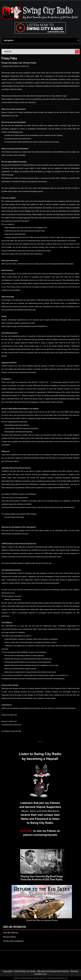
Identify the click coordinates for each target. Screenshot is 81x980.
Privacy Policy (9, 58)
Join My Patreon (11, 933)
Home (40, 742)
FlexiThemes (27, 978)
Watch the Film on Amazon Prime (42, 920)
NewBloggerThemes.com (57, 978)
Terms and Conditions (13, 941)
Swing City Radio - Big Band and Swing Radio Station (44, 971)
